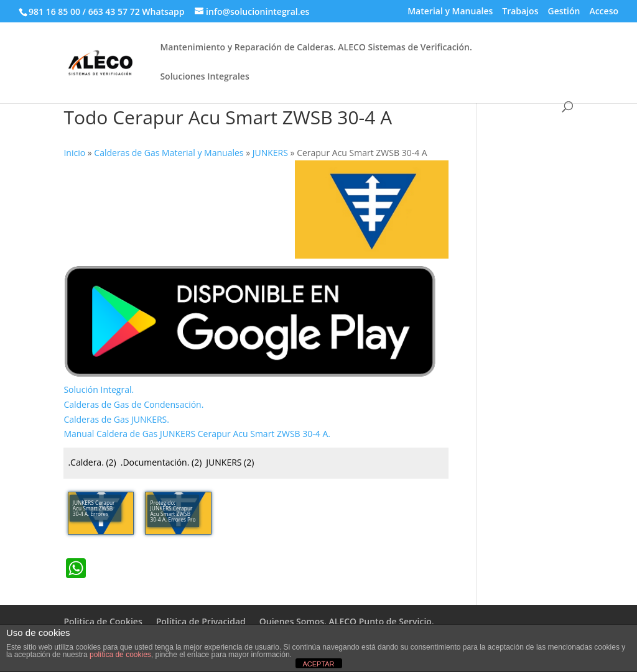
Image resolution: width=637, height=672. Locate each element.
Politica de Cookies (103, 621)
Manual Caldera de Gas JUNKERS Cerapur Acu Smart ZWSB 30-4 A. (197, 434)
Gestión (564, 12)
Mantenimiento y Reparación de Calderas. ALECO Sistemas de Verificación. (316, 48)
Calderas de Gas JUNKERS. (116, 419)
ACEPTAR (318, 664)
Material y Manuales (450, 12)
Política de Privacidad (201, 621)
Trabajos (520, 12)
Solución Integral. (99, 389)
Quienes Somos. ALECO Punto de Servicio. (347, 621)
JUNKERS (230, 462)
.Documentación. (161, 462)
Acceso (604, 12)
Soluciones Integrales (204, 77)
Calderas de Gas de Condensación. (133, 404)
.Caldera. (92, 462)
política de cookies (120, 655)
